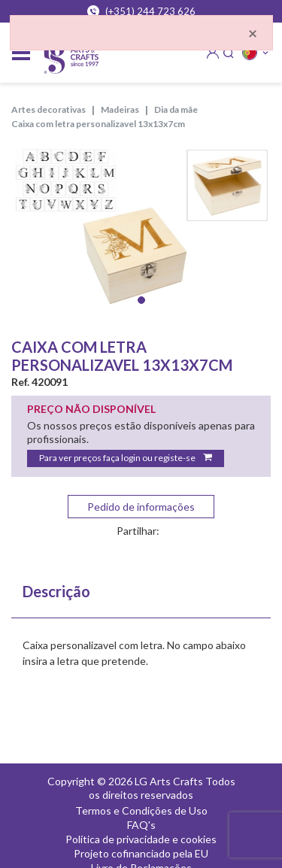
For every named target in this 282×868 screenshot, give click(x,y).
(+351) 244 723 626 (141, 11)
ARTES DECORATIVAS (49, 109)
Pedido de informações (141, 507)
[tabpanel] (141, 232)
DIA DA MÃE (176, 109)
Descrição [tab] (56, 591)
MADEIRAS (120, 109)
